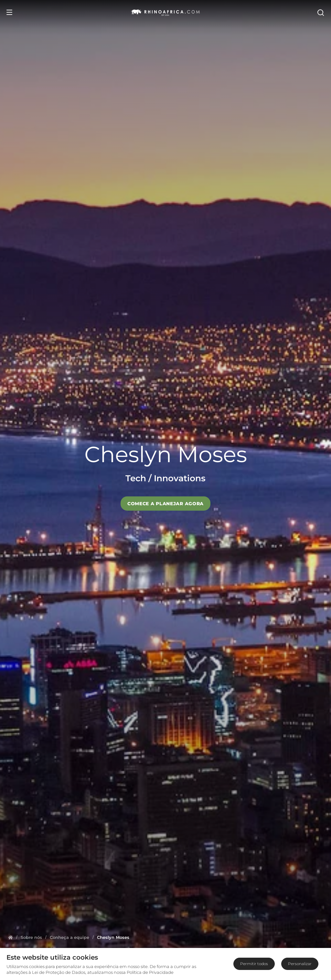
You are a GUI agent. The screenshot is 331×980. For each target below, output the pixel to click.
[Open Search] (320, 12)
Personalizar (300, 964)
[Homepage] (11, 937)
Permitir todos (254, 964)
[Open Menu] (9, 12)
